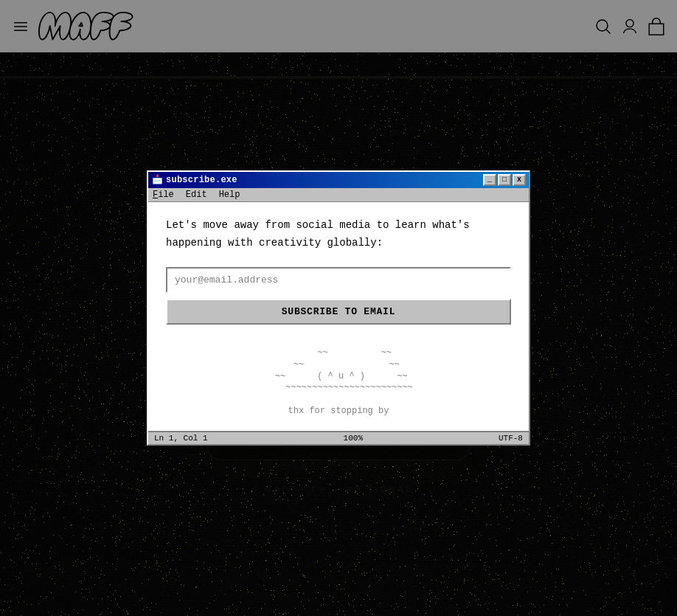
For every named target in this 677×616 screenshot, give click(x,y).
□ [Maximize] (504, 180)
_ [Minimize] (490, 180)
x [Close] (519, 180)
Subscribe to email (338, 312)
